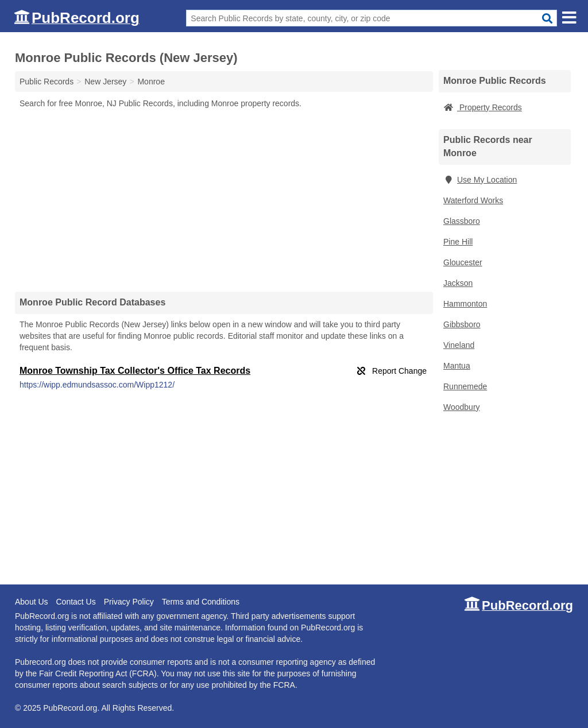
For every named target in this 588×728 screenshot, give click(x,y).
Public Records (47, 82)
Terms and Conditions (201, 602)
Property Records (483, 107)
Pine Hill (458, 242)
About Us (32, 602)
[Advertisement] (224, 200)
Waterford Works (473, 200)
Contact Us (76, 602)
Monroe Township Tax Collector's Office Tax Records (135, 371)
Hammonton (465, 304)
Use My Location (480, 180)
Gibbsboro (462, 324)
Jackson (458, 283)
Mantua (457, 366)
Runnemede (465, 386)
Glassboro (462, 221)
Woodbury (462, 407)
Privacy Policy (129, 602)
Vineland (459, 345)
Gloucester (463, 262)
